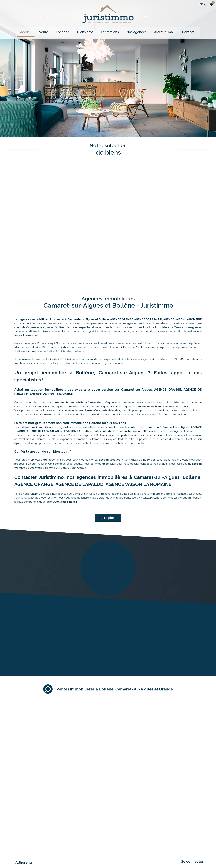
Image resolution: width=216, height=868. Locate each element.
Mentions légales (27, 837)
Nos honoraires (42, 837)
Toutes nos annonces (70, 837)
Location (68, 31)
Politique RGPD (86, 837)
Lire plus (108, 457)
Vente (52, 31)
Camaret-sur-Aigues (72, 407)
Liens (51, 837)
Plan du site (14, 837)
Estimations (109, 31)
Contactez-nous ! (66, 441)
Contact (179, 31)
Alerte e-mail (158, 31)
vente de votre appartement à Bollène (125, 371)
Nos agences (133, 31)
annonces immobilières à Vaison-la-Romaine (91, 350)
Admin (57, 837)
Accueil (37, 31)
